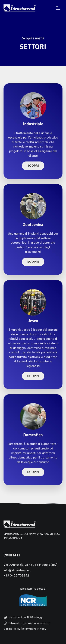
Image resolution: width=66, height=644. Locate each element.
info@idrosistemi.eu (17, 570)
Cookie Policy (12, 629)
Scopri (33, 166)
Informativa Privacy (34, 629)
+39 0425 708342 (16, 575)
